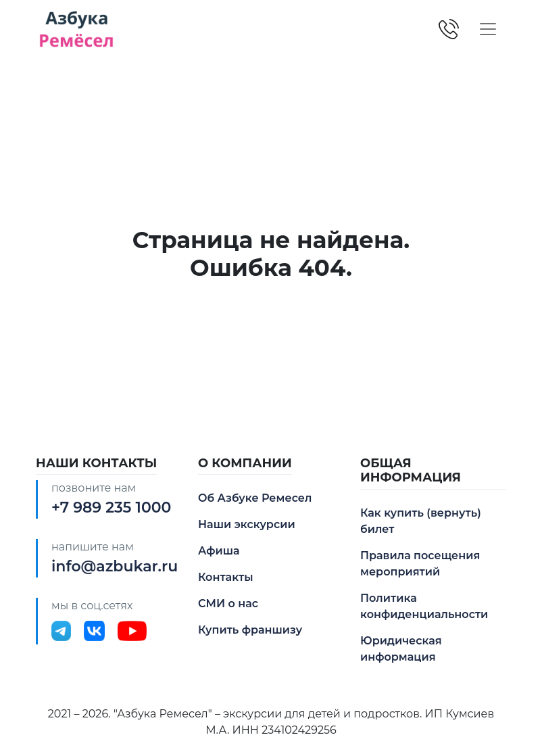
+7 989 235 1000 (111, 507)
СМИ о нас (228, 604)
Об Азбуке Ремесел (255, 498)
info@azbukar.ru (115, 566)
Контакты (226, 577)
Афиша (219, 551)
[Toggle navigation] (488, 29)
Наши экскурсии (247, 524)
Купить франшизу (250, 630)
